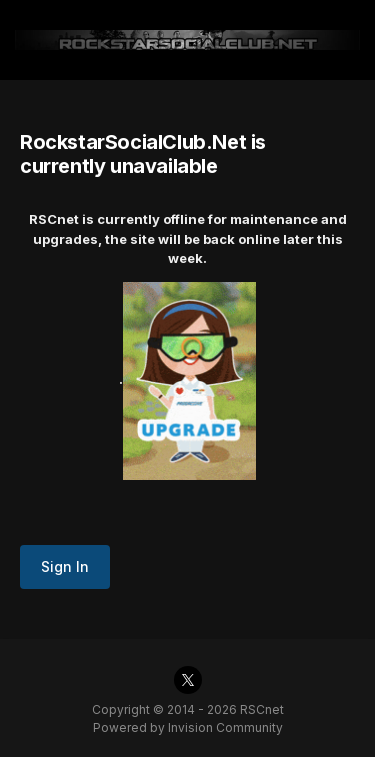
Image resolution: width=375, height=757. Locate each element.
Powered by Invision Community (188, 727)
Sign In (65, 566)
